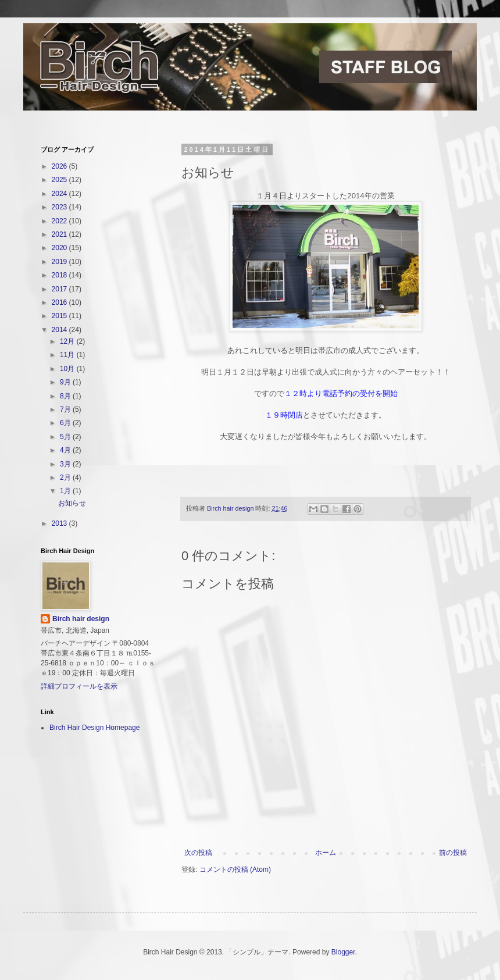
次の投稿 (198, 853)
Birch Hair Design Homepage (94, 728)
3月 (66, 464)
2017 (60, 289)
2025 (60, 180)
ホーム (326, 853)
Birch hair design (81, 619)
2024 (60, 194)
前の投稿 (453, 853)
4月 (66, 450)
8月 (66, 396)
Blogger (343, 952)
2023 (60, 207)
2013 (60, 523)
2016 (60, 302)
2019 (60, 262)
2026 (60, 166)
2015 (60, 316)
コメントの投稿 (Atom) (235, 869)
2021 (60, 234)
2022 (60, 221)
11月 (68, 355)
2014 (60, 330)
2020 (60, 248)
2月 (66, 477)
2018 (60, 275)
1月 (66, 491)
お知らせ (72, 503)
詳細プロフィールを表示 (79, 686)
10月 (68, 369)
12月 (68, 341)
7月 (66, 409)
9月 (66, 382)
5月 (66, 437)
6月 (66, 423)
